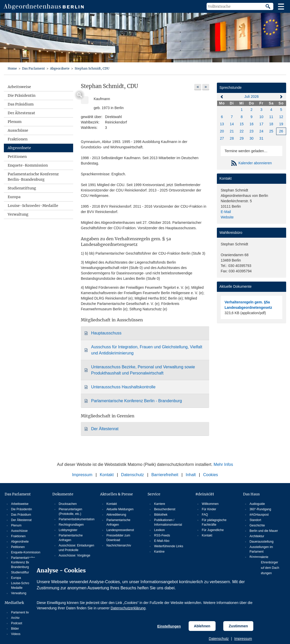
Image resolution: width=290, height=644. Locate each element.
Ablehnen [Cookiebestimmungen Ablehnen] (202, 626)
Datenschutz (219, 639)
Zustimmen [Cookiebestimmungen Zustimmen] (238, 626)
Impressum (243, 639)
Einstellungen (169, 626)
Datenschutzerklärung (128, 608)
